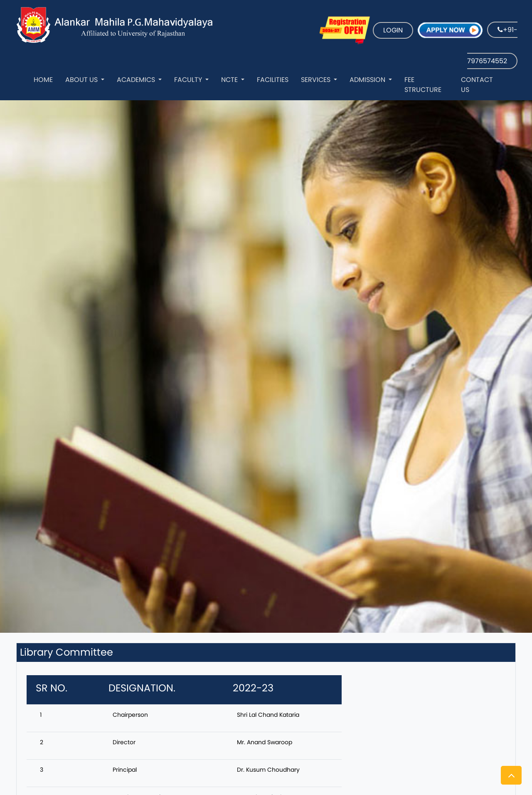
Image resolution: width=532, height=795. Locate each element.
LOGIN (393, 30)
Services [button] (316, 80)
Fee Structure (423, 85)
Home (43, 80)
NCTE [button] (230, 80)
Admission (368, 80)
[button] (511, 775)
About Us (82, 80)
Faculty (189, 80)
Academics (137, 80)
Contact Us (477, 85)
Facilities (273, 80)
